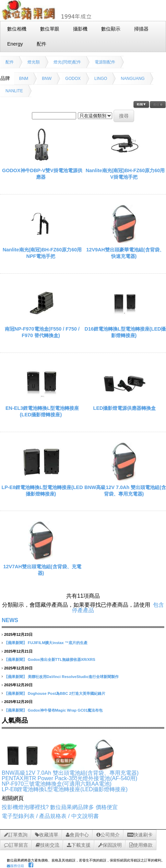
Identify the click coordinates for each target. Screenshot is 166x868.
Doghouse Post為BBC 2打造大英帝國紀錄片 (67, 693)
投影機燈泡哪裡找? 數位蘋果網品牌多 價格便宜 (60, 807)
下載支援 (79, 845)
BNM (24, 79)
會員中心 (77, 835)
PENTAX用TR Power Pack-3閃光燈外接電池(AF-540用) (69, 778)
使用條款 (141, 845)
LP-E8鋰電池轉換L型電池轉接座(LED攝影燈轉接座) (65, 789)
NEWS (10, 620)
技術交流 (48, 845)
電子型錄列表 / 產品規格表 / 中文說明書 (50, 816)
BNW (47, 79)
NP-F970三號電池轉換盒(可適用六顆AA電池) (57, 784)
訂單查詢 (16, 835)
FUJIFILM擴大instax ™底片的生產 (58, 643)
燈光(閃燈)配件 (67, 62)
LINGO (101, 79)
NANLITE (14, 91)
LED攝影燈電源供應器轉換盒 (125, 408)
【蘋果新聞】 (15, 643)
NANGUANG (133, 79)
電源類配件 (105, 62)
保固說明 (110, 845)
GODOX (73, 79)
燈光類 (34, 62)
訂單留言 (16, 845)
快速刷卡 (140, 835)
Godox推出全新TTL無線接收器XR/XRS (62, 659)
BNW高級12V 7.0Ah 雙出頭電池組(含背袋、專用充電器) (70, 773)
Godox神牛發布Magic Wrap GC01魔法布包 (65, 710)
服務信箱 (15, 866)
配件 (10, 62)
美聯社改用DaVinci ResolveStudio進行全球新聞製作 (73, 677)
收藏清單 (47, 835)
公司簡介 (108, 835)
